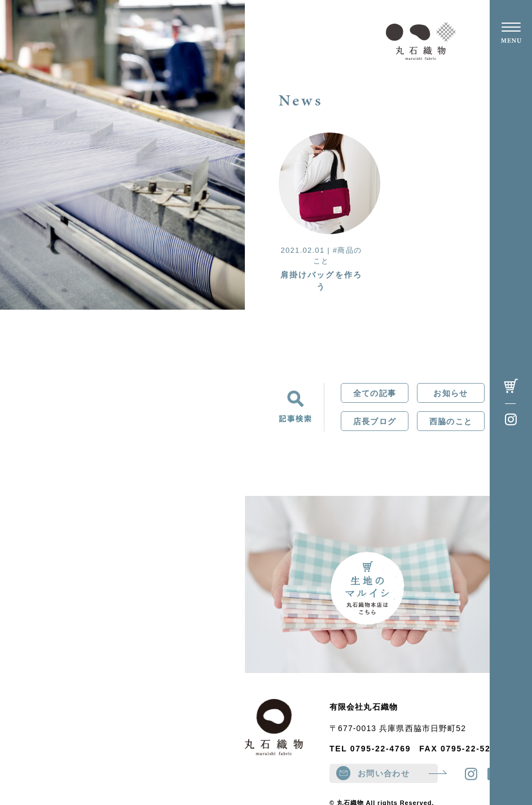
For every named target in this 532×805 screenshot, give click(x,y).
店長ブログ (375, 421)
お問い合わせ (398, 773)
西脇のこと (451, 421)
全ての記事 (375, 393)
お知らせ (450, 393)
